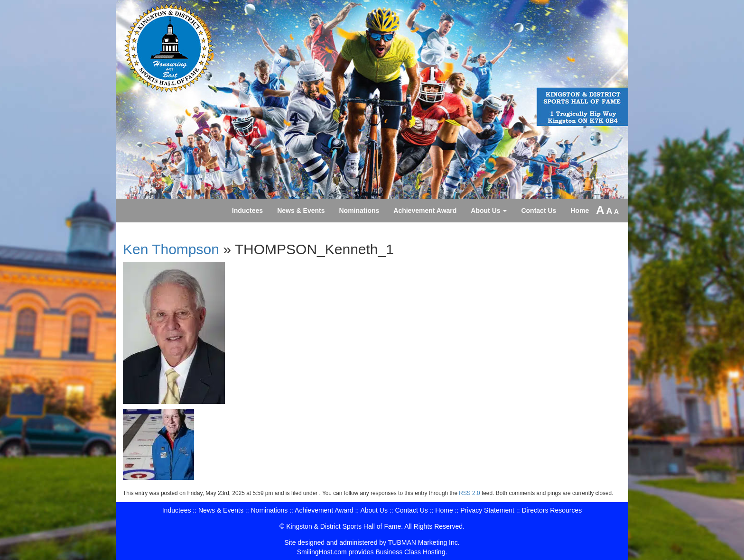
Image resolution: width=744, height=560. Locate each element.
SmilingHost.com (322, 552)
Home (580, 211)
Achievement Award (425, 211)
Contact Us (539, 211)
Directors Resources (552, 510)
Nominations (359, 211)
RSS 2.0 (469, 493)
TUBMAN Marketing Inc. (424, 542)
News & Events (301, 211)
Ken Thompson (171, 249)
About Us (489, 211)
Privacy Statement (487, 510)
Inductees (247, 211)
